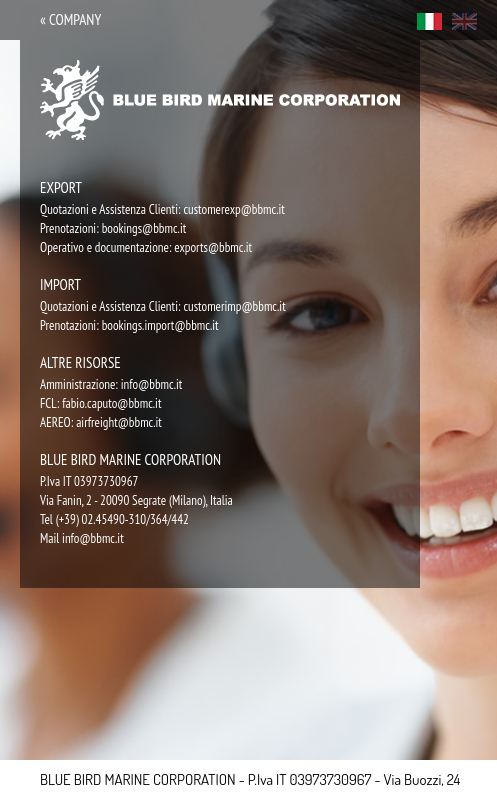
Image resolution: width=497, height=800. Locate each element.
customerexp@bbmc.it (234, 209)
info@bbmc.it (152, 384)
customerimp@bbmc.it (234, 306)
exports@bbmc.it (213, 247)
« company (70, 19)
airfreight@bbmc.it (119, 422)
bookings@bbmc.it (144, 228)
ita (429, 21)
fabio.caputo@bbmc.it (111, 403)
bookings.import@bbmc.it (160, 325)
